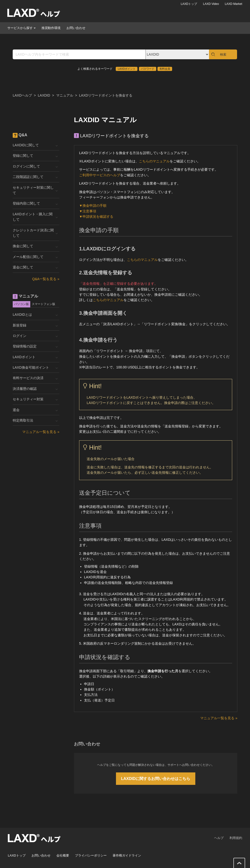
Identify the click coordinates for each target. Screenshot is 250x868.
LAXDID (44, 95)
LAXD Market (234, 4)
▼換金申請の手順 (93, 206)
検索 (223, 54)
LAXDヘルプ (22, 95)
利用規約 (236, 838)
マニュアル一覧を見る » (219, 718)
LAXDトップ (189, 4)
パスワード (148, 69)
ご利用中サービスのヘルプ (100, 175)
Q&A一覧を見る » (46, 279)
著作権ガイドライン (127, 855)
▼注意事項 (88, 211)
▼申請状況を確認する (96, 217)
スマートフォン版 (43, 304)
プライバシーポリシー (91, 855)
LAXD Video (211, 4)
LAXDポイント (127, 69)
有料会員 (165, 69)
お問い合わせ (76, 28)
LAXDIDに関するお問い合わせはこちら (156, 779)
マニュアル (65, 95)
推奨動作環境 (51, 28)
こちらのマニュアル (154, 161)
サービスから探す (21, 28)
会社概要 (63, 855)
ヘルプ (219, 838)
